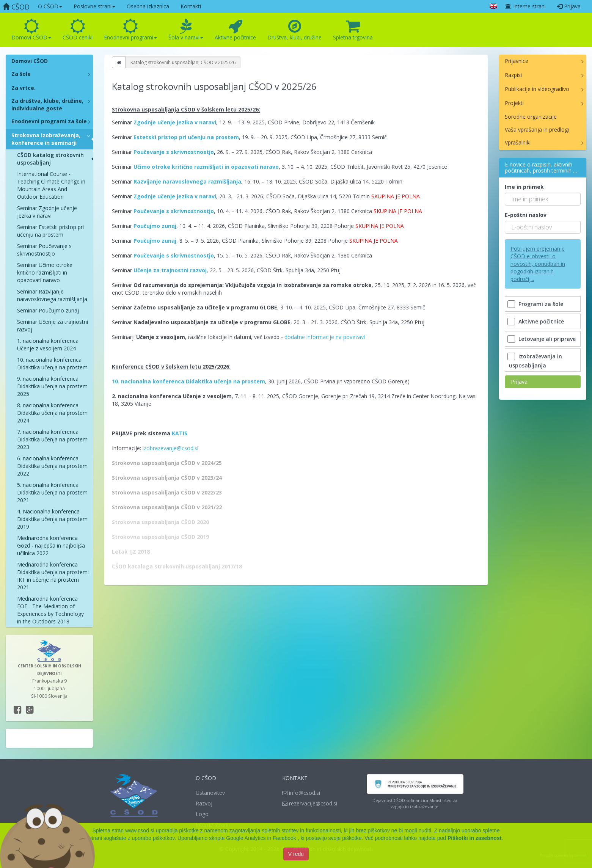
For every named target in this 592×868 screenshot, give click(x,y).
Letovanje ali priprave (542, 339)
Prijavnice (517, 61)
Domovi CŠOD (31, 30)
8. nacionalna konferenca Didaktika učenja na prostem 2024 (52, 413)
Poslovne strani (94, 6)
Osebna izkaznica (148, 6)
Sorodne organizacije (531, 117)
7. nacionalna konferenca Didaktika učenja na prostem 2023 (52, 439)
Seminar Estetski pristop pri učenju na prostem (50, 231)
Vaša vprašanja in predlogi (537, 129)
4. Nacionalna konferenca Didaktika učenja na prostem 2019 (52, 519)
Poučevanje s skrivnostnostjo (174, 152)
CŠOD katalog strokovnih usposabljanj (50, 159)
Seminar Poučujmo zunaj (48, 310)
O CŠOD (50, 6)
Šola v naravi (186, 30)
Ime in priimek (524, 187)
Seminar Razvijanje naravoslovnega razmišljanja (52, 295)
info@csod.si (301, 793)
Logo (202, 814)
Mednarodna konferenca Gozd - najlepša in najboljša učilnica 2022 (51, 545)
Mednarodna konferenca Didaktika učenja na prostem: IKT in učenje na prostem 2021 (53, 576)
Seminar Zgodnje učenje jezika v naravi (47, 212)
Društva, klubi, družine (294, 30)
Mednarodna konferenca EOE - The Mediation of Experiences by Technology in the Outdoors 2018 (50, 610)
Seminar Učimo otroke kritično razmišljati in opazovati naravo (45, 272)
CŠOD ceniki (78, 30)
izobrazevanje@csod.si (170, 448)
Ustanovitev (210, 793)
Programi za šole (536, 304)
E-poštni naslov (526, 215)
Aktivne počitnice (235, 30)
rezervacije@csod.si (310, 803)
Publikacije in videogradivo (537, 89)
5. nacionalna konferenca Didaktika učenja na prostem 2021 (52, 492)
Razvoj (204, 803)
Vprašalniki (518, 142)
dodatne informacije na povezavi (325, 337)
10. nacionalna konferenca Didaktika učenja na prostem (52, 363)
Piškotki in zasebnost (474, 838)
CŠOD (16, 7)
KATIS (180, 433)
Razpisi (513, 75)
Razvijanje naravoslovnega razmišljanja (187, 181)
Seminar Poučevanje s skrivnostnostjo (44, 250)
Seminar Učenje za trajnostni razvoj (53, 326)
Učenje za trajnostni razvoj (170, 270)
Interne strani (525, 6)
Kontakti (191, 6)
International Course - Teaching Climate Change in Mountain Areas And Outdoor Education (51, 185)
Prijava (569, 6)
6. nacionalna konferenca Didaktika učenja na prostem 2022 (52, 466)
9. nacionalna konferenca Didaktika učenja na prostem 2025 (52, 386)
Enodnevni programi (130, 30)
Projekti (514, 103)
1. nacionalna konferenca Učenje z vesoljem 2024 (48, 345)
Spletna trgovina (353, 30)
